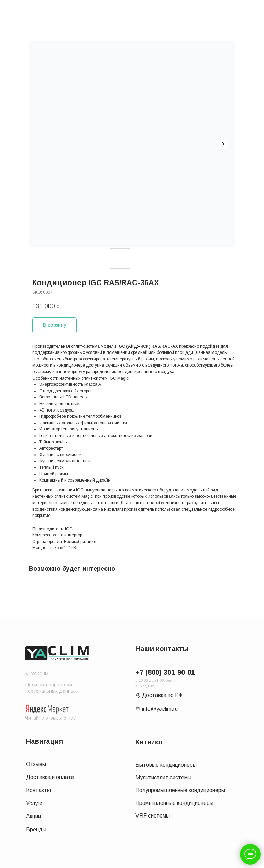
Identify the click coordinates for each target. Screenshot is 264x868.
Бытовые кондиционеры (166, 765)
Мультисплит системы (163, 778)
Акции (34, 816)
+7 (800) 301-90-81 (165, 672)
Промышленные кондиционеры (174, 803)
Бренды (36, 829)
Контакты (38, 790)
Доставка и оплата (50, 777)
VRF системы (153, 816)
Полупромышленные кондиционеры (180, 790)
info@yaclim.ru (160, 709)
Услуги (34, 803)
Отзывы (36, 764)
